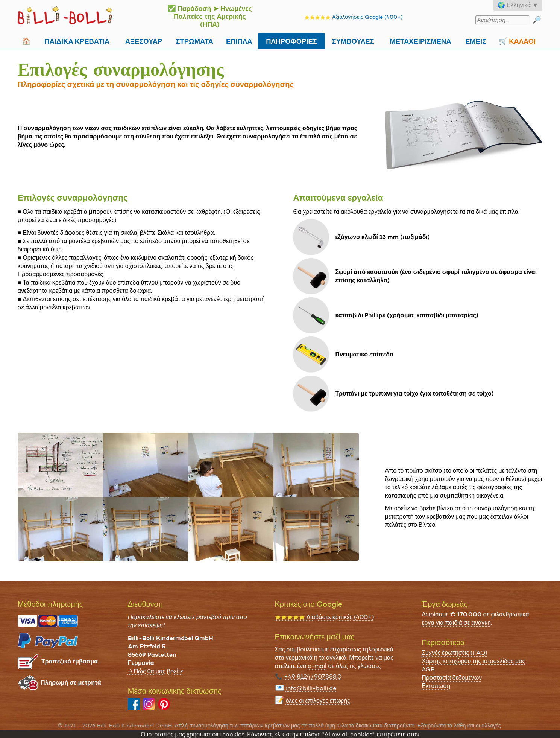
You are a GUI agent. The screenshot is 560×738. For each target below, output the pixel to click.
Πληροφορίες (291, 40)
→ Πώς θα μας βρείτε (156, 671)
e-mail (317, 666)
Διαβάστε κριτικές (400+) (325, 617)
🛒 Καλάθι (517, 40)
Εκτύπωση (436, 686)
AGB (428, 669)
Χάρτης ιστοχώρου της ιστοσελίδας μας (473, 661)
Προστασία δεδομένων (452, 678)
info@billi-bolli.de (311, 688)
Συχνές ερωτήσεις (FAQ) (455, 653)
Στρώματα (194, 40)
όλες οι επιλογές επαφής (318, 701)
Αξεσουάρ (144, 40)
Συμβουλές (353, 40)
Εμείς (476, 40)
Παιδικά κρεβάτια (77, 40)
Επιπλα (239, 40)
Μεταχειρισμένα (421, 40)
